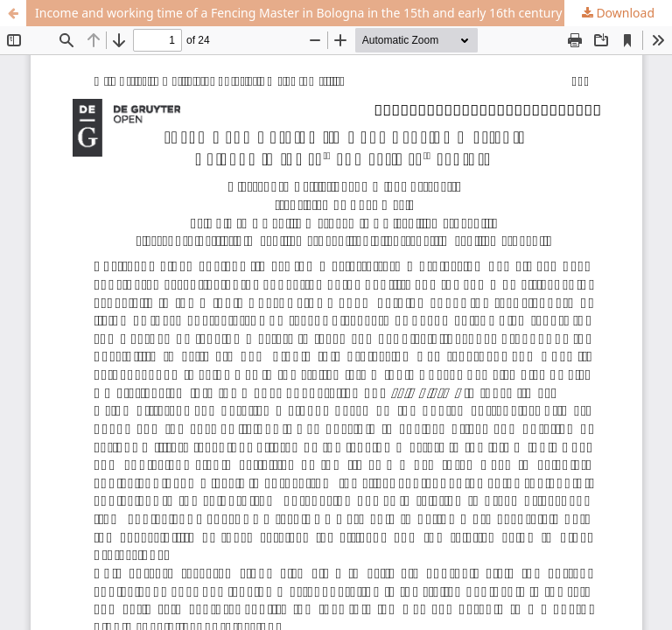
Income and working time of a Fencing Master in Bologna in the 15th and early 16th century (298, 13)
